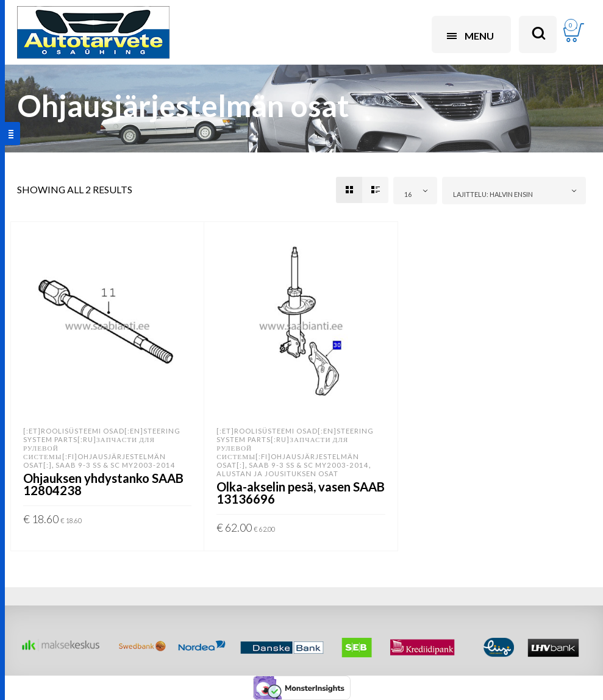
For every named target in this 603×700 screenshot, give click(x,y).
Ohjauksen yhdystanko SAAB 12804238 (103, 484)
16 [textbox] (408, 194)
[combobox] (415, 191)
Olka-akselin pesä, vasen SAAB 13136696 (301, 493)
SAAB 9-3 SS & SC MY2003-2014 (116, 465)
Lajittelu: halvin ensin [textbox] (493, 194)
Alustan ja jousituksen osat (277, 473)
